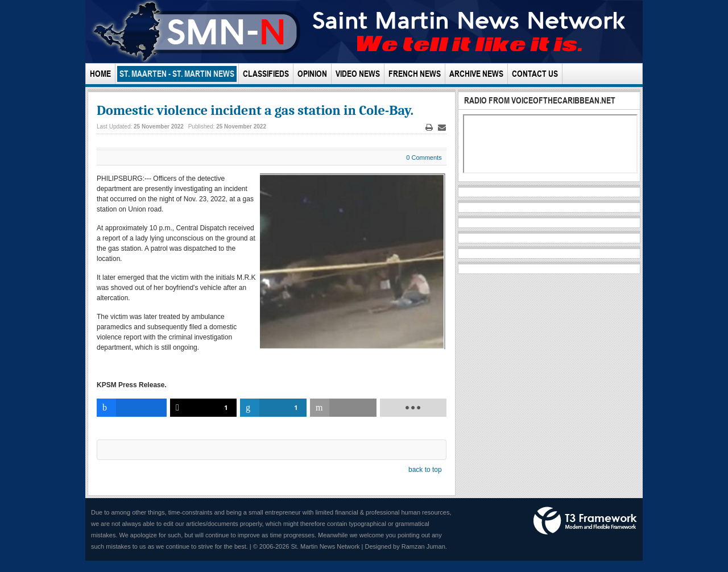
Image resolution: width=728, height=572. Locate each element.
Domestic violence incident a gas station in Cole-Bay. (255, 110)
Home (100, 74)
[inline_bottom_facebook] (132, 408)
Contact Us (535, 74)
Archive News (476, 74)
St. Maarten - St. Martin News (177, 74)
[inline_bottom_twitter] (203, 408)
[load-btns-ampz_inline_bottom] (413, 408)
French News (415, 74)
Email (442, 128)
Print (429, 128)
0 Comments (424, 157)
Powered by (585, 521)
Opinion (312, 74)
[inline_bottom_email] (343, 408)
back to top (425, 470)
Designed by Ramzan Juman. (406, 546)
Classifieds (266, 74)
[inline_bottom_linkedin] (273, 408)
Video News (358, 74)
